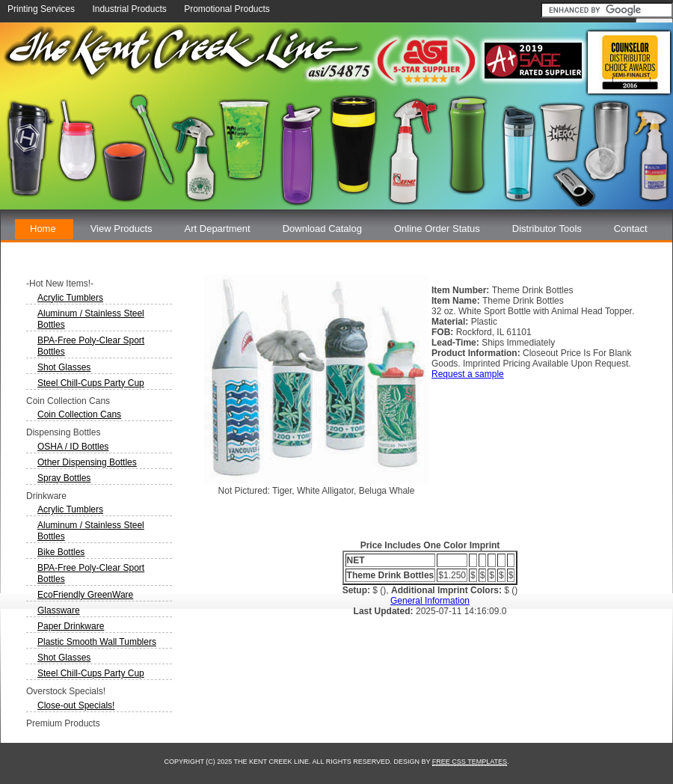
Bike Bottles (61, 552)
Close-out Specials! (76, 705)
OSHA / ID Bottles (73, 447)
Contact (631, 229)
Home (43, 229)
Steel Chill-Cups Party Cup (91, 383)
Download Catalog (322, 229)
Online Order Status (437, 229)
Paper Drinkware (71, 626)
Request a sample (468, 374)
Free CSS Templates (470, 762)
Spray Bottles (64, 478)
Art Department (218, 229)
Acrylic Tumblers (70, 298)
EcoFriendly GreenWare (85, 595)
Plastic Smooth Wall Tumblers (97, 642)
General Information (430, 601)
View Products (122, 229)
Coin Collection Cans (79, 414)
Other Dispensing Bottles (87, 462)
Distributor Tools (547, 229)
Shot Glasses (64, 367)
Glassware (59, 610)
